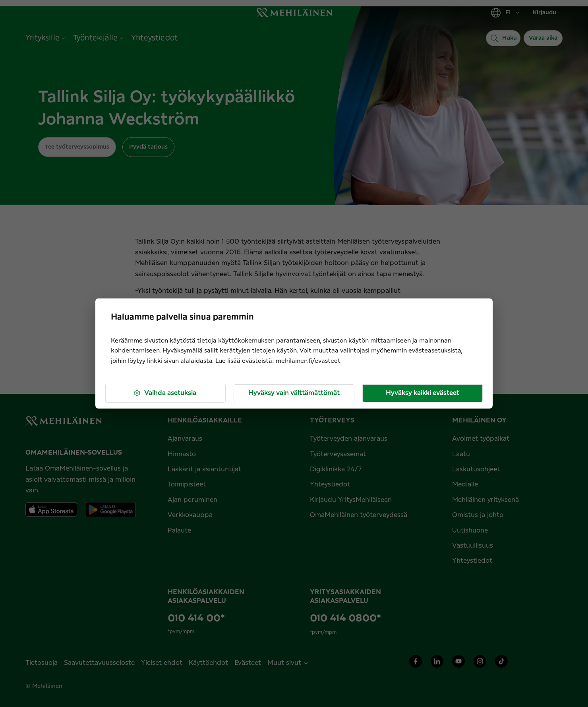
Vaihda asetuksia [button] (165, 393)
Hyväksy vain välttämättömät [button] (294, 393)
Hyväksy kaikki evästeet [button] (423, 393)
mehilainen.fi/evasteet (308, 361)
